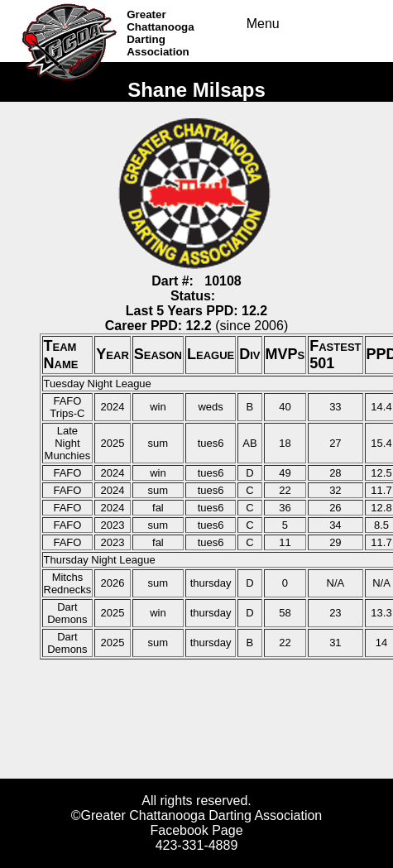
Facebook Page (196, 830)
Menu (263, 24)
